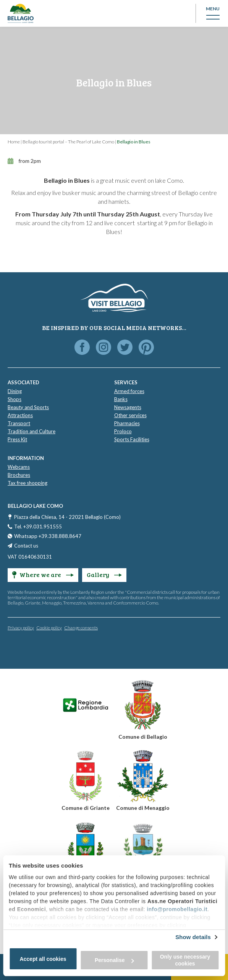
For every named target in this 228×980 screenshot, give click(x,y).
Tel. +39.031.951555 (38, 527)
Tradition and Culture (32, 431)
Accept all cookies (43, 959)
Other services (130, 415)
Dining (15, 391)
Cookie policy (49, 628)
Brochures (19, 475)
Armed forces (129, 391)
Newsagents (128, 407)
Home (14, 142)
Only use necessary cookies (185, 960)
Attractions (20, 415)
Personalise (114, 960)
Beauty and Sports (28, 407)
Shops (15, 399)
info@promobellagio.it (177, 909)
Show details (193, 937)
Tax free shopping (27, 483)
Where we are (43, 575)
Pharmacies (127, 423)
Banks (121, 399)
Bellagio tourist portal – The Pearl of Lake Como (68, 142)
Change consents (81, 628)
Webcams (19, 467)
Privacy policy (21, 628)
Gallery (104, 575)
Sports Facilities (132, 439)
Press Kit (17, 439)
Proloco (123, 431)
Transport (19, 423)
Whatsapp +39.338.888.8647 (48, 536)
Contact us (26, 546)
